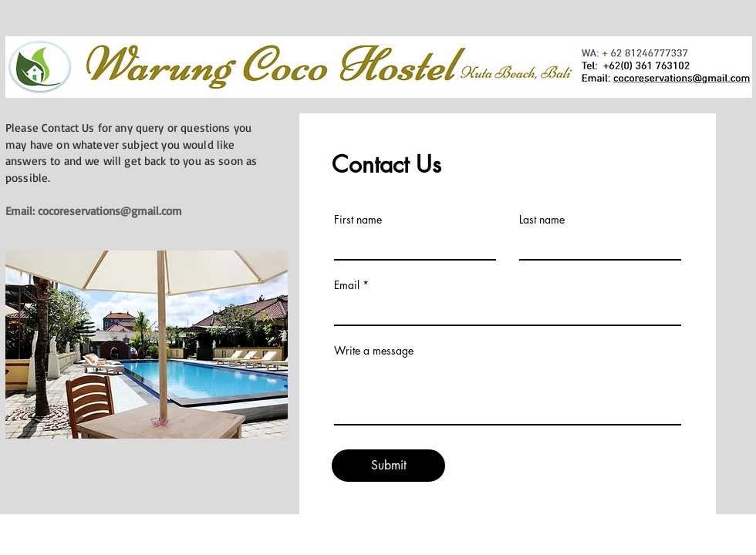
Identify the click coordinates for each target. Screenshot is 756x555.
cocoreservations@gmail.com (110, 211)
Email (347, 285)
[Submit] (388, 466)
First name (358, 220)
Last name (542, 220)
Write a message (374, 351)
